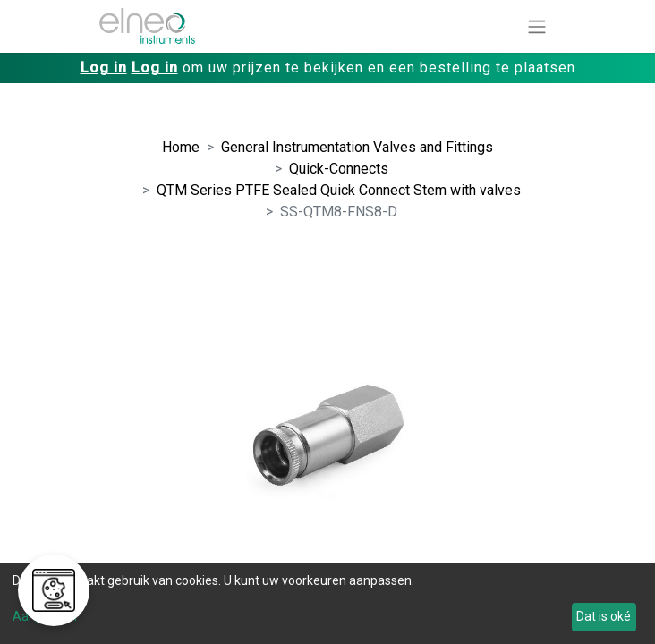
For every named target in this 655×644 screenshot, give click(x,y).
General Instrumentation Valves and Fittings (357, 147)
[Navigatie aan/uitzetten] (537, 26)
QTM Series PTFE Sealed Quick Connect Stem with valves (339, 190)
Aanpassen (45, 616)
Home (181, 147)
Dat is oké (604, 616)
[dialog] (327, 603)
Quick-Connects (339, 169)
